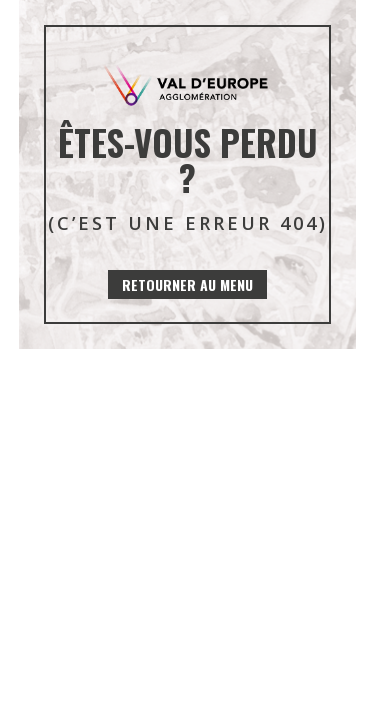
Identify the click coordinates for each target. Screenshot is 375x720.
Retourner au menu (187, 284)
